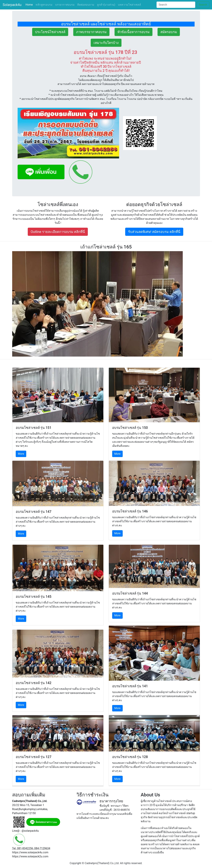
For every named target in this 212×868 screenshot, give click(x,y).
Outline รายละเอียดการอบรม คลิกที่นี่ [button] (58, 232)
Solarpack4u (12, 5)
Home (30, 4)
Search (203, 5)
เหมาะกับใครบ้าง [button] (106, 43)
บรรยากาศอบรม (65, 5)
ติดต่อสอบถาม (86, 5)
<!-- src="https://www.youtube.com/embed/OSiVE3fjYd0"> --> (106, 304)
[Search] (176, 5)
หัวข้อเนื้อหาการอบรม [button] (133, 32)
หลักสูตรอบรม (44, 5)
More (21, 454)
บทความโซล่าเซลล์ (129, 5)
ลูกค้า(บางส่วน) (106, 5)
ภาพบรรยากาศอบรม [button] (91, 32)
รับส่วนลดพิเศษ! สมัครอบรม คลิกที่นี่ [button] (154, 232)
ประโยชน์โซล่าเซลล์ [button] (50, 32)
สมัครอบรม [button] (169, 32)
